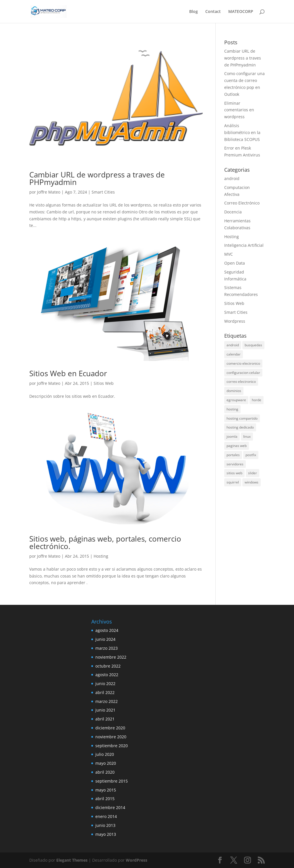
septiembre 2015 (112, 781)
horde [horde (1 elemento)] (257, 400)
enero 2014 (106, 816)
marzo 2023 (107, 648)
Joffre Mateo (49, 192)
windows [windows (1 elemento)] (252, 482)
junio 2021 (105, 710)
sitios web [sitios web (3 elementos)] (234, 473)
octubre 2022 (108, 666)
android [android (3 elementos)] (233, 345)
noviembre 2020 (111, 737)
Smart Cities (103, 192)
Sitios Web (104, 383)
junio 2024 (105, 639)
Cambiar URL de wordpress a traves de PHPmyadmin (97, 178)
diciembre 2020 (110, 728)
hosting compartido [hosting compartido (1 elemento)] (242, 418)
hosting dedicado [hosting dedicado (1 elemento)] (240, 427)
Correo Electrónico (242, 203)
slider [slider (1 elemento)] (253, 473)
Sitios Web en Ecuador (68, 373)
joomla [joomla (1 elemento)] (232, 436)
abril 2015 (105, 799)
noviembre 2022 (111, 657)
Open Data (235, 263)
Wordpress (235, 321)
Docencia (233, 212)
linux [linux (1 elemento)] (247, 436)
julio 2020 (105, 754)
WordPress (137, 860)
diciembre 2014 (110, 807)
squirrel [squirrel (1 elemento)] (233, 482)
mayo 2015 (106, 790)
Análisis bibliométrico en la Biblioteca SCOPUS (242, 132)
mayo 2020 (106, 763)
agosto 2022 (107, 675)
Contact (213, 12)
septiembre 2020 (112, 746)
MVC (229, 254)
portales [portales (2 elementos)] (233, 455)
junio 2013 (105, 825)
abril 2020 (105, 772)
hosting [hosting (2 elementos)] (232, 409)
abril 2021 (105, 719)
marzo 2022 (107, 701)
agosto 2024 (107, 630)
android (232, 178)
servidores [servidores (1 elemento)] (235, 464)
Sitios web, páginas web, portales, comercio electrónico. (105, 542)
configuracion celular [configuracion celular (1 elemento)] (243, 373)
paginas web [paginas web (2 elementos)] (237, 446)
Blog (194, 12)
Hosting (101, 556)
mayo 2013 (106, 834)
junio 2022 (105, 683)
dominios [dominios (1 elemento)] (234, 391)
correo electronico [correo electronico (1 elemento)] (241, 382)
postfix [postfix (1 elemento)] (251, 455)
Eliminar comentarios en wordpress (239, 110)
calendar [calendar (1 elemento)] (234, 354)
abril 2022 (105, 692)
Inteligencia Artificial (244, 245)
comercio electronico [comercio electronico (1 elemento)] (243, 363)
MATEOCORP (241, 12)
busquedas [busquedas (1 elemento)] (253, 345)
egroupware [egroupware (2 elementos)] (236, 400)
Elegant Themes (72, 860)
